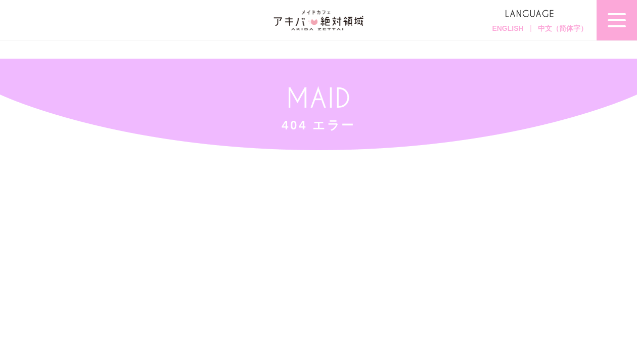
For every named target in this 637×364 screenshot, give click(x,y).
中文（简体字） (563, 28)
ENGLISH (508, 28)
